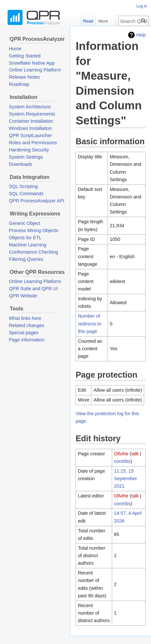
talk (135, 454)
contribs (122, 461)
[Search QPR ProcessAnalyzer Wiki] (133, 21)
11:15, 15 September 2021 (126, 479)
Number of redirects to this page (90, 323)
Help (141, 35)
